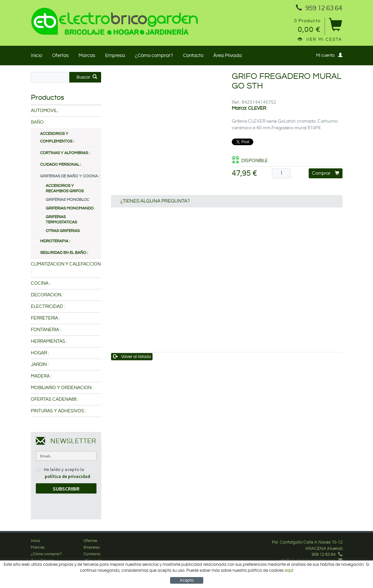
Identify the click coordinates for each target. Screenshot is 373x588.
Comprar (326, 173)
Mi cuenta (329, 55)
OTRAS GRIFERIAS (63, 231)
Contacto (193, 56)
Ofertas (60, 56)
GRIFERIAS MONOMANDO (70, 208)
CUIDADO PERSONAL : (61, 165)
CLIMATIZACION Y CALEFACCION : (66, 268)
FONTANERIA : (46, 330)
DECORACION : (47, 295)
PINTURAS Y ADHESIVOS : (59, 411)
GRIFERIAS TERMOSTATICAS (61, 220)
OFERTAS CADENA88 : (55, 399)
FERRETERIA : (45, 318)
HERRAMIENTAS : (49, 341)
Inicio (36, 56)
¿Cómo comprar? (154, 56)
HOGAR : (40, 353)
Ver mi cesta (320, 39)
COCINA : (41, 283)
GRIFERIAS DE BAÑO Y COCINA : (70, 176)
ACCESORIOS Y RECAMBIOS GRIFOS (65, 188)
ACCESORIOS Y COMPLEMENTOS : (57, 138)
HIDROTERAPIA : (55, 241)
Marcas (87, 56)
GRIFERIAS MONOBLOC (67, 200)
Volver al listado (132, 356)
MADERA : (41, 376)
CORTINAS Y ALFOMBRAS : (65, 153)
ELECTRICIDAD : (48, 307)
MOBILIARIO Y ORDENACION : (62, 388)
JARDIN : (40, 365)
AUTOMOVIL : (45, 111)
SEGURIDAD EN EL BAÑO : (64, 253)
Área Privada (227, 56)
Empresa (115, 56)
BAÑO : (38, 122)
